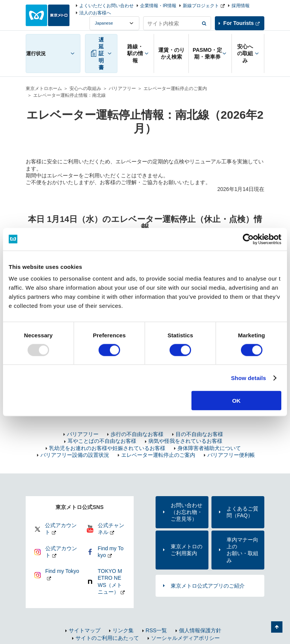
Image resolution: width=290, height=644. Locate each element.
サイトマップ (85, 630)
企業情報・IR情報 (158, 6)
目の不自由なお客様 (199, 434)
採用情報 (241, 6)
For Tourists (238, 23)
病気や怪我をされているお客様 (185, 441)
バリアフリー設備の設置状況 (75, 455)
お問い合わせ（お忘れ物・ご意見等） (187, 512)
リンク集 (123, 630)
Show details (249, 378)
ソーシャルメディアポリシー (185, 638)
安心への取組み (85, 88)
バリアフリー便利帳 (231, 455)
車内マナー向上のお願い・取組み (242, 550)
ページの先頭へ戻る (277, 627)
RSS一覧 (157, 630)
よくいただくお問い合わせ (106, 6)
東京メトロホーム (44, 88)
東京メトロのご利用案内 (187, 550)
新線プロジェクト (201, 6)
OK (237, 401)
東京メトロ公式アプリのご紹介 (208, 586)
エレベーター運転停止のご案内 (175, 88)
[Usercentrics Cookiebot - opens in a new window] (248, 239)
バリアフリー (122, 88)
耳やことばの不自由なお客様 (102, 441)
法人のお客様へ (95, 13)
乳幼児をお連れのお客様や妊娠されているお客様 (107, 448)
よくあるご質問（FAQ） (242, 512)
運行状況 (36, 54)
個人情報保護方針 (200, 630)
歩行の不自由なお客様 (137, 434)
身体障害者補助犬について (209, 448)
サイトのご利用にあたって (107, 638)
